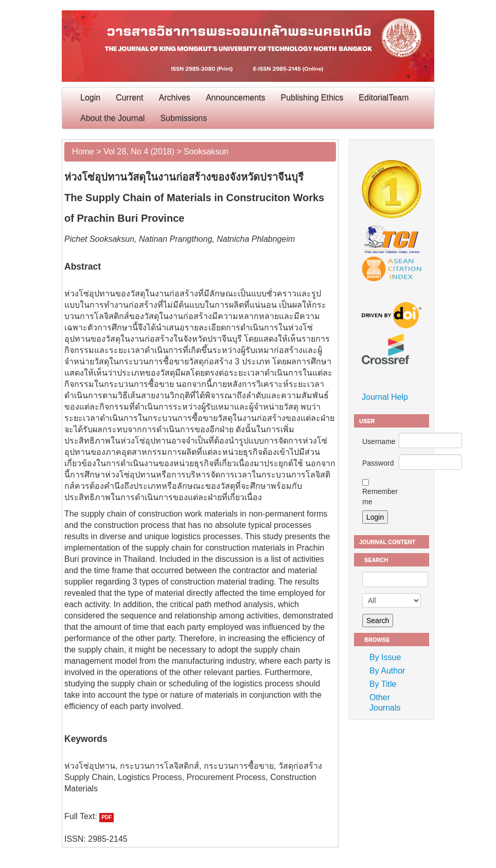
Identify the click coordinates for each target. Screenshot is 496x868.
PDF (107, 817)
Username (379, 441)
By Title (383, 684)
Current (129, 98)
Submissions (183, 118)
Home (83, 152)
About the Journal (112, 118)
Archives (175, 98)
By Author (387, 671)
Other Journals (385, 703)
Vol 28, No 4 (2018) (139, 152)
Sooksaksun (206, 152)
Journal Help (385, 397)
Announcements (236, 98)
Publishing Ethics (312, 98)
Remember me (380, 497)
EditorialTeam (384, 98)
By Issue (385, 657)
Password (378, 463)
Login (90, 98)
